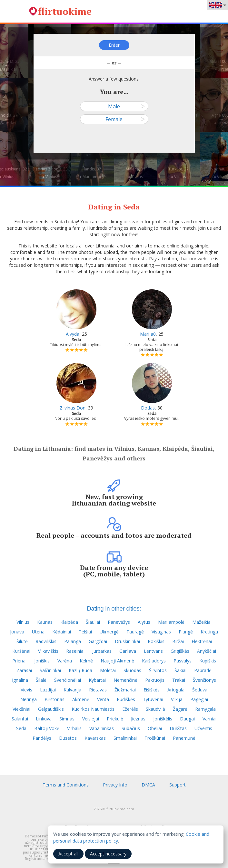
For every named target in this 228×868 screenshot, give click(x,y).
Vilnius (23, 622)
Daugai (187, 719)
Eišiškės (152, 690)
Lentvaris (153, 651)
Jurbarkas (102, 651)
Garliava (128, 651)
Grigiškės (180, 651)
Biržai (178, 641)
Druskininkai (127, 641)
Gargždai (98, 641)
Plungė (186, 632)
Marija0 (148, 334)
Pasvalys (183, 661)
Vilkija (177, 699)
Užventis (203, 728)
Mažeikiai (202, 622)
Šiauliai (93, 622)
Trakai (179, 680)
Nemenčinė (125, 680)
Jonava (17, 632)
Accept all (68, 854)
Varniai (209, 719)
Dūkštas (178, 728)
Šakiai (180, 670)
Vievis (26, 690)
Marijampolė (171, 622)
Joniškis (42, 661)
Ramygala (205, 709)
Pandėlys (42, 738)
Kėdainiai (62, 632)
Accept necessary (108, 854)
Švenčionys (204, 680)
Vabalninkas (102, 728)
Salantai (20, 719)
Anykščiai (207, 651)
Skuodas (132, 670)
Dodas (148, 408)
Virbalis (74, 728)
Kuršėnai (21, 651)
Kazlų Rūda (80, 670)
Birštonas (55, 699)
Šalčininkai (50, 670)
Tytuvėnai (153, 699)
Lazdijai (48, 690)
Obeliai (155, 728)
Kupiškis (208, 661)
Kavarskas (95, 738)
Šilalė (41, 680)
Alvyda (73, 334)
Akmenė (81, 699)
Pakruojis (155, 680)
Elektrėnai (202, 641)
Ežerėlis (130, 709)
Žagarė (180, 709)
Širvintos (158, 670)
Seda (21, 728)
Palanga (73, 641)
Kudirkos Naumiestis (93, 709)
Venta (103, 699)
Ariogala (176, 690)
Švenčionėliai (68, 680)
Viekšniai (21, 709)
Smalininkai (125, 738)
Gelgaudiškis (51, 709)
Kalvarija (72, 690)
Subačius (131, 728)
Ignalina (20, 680)
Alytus (144, 622)
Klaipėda (69, 622)
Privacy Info (115, 785)
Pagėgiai (199, 699)
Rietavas (98, 690)
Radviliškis (46, 641)
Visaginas (161, 632)
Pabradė (203, 670)
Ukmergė (109, 632)
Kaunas (45, 622)
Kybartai (97, 680)
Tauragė (135, 632)
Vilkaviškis (48, 651)
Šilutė (22, 641)
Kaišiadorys (154, 661)
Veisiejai (91, 719)
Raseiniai (75, 651)
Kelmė (86, 661)
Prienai (19, 661)
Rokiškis (156, 641)
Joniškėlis (163, 719)
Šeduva (200, 690)
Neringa (29, 699)
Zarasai (24, 670)
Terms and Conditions (66, 785)
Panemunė (184, 738)
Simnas (67, 719)
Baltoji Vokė (47, 728)
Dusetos (68, 738)
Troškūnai (155, 738)
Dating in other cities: (114, 609)
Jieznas (138, 719)
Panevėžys (119, 622)
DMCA (148, 785)
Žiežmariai (125, 690)
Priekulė (115, 719)
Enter (114, 45)
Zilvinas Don (73, 408)
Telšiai (85, 632)
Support (178, 785)
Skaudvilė (155, 709)
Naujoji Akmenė (117, 661)
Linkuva (44, 719)
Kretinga (209, 632)
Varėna (65, 661)
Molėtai (108, 670)
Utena (38, 632)
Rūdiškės (126, 699)
